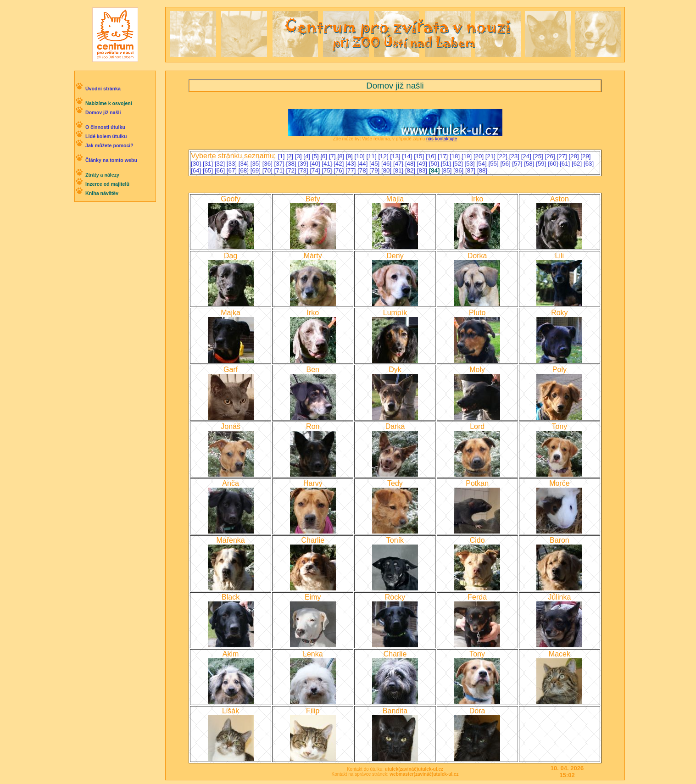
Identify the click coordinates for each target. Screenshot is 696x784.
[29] (585, 156)
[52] (459, 164)
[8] (342, 156)
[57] (518, 164)
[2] (291, 156)
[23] (515, 156)
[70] (268, 170)
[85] (447, 170)
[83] (423, 170)
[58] (530, 164)
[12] (384, 156)
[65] (209, 170)
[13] (396, 156)
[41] (328, 164)
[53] (471, 164)
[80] (387, 170)
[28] (574, 156)
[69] (256, 170)
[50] (435, 164)
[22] (503, 156)
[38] (292, 164)
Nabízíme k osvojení (109, 103)
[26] (551, 156)
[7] (333, 156)
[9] (350, 156)
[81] (399, 170)
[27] (562, 156)
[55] (494, 164)
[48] (411, 164)
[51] (447, 164)
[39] (304, 164)
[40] (316, 164)
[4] (308, 156)
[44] (363, 164)
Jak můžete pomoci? (109, 145)
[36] (268, 164)
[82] (411, 170)
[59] (542, 164)
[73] (304, 170)
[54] (483, 164)
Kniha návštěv (102, 193)
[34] (245, 164)
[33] (233, 164)
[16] (432, 156)
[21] (491, 156)
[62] (578, 164)
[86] (459, 170)
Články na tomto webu (111, 160)
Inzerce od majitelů (107, 184)
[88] (482, 170)
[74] (316, 170)
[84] (435, 170)
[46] (387, 164)
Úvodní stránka (103, 89)
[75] (328, 170)
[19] (468, 156)
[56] (506, 164)
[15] (420, 156)
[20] (479, 156)
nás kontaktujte (442, 139)
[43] (351, 164)
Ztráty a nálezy (102, 175)
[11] (372, 156)
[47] (399, 164)
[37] (280, 164)
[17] (444, 156)
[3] (299, 156)
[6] (325, 156)
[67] (233, 170)
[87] (471, 170)
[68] (245, 170)
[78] (363, 170)
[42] (340, 164)
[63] (589, 164)
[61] (566, 164)
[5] (316, 156)
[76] (340, 170)
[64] (197, 170)
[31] (209, 164)
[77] (351, 170)
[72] (292, 170)
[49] (423, 164)
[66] (221, 170)
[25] (539, 156)
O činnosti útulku (105, 127)
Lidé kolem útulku (106, 136)
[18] (456, 156)
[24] (527, 156)
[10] (361, 156)
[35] (256, 164)
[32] (221, 164)
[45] (375, 164)
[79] (375, 170)
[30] (197, 164)
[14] (408, 156)
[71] (280, 170)
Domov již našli (103, 112)
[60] (554, 164)
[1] (282, 156)
